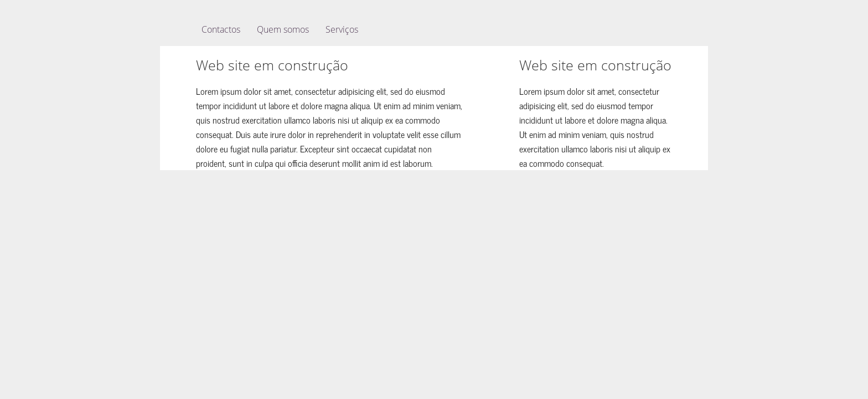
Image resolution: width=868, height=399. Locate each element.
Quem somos (283, 29)
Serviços (342, 29)
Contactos (221, 29)
